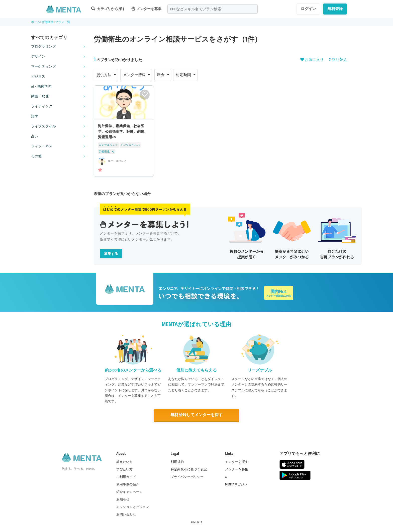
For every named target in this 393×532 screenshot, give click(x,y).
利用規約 (177, 461)
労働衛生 (48, 22)
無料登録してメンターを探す (197, 415)
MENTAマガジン (236, 484)
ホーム (36, 22)
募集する (111, 254)
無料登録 (335, 9)
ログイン (308, 9)
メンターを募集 (146, 9)
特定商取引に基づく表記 (189, 469)
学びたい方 (125, 469)
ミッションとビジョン (133, 507)
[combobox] (213, 9)
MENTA (198, 522)
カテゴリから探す (108, 9)
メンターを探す (237, 461)
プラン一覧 (63, 22)
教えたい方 (125, 461)
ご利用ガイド (126, 476)
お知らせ (123, 499)
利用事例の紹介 (128, 484)
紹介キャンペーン (129, 492)
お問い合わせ (126, 514)
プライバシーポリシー (187, 476)
